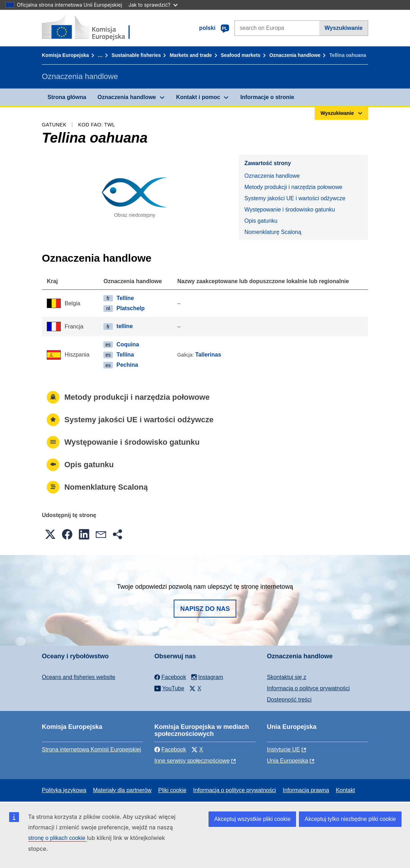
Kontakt (345, 790)
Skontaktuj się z (287, 677)
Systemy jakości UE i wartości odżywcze (295, 198)
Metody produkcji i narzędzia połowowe (293, 187)
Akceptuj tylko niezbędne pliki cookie (350, 819)
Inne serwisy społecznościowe (192, 761)
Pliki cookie (172, 790)
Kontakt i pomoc (198, 97)
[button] (50, 534)
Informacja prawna (306, 790)
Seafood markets (241, 55)
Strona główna (67, 97)
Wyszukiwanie (344, 28)
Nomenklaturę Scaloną (273, 232)
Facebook (170, 749)
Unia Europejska (287, 761)
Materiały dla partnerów (122, 790)
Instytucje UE (283, 749)
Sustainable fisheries (136, 55)
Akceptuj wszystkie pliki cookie (252, 819)
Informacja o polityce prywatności (308, 688)
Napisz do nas (205, 609)
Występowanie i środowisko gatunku (290, 210)
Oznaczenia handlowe (295, 55)
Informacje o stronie (267, 97)
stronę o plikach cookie (57, 838)
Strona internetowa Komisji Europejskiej (91, 749)
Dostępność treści (289, 700)
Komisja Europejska (65, 55)
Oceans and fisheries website (79, 677)
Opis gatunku (261, 221)
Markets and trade (191, 55)
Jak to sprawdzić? (153, 5)
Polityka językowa (64, 790)
